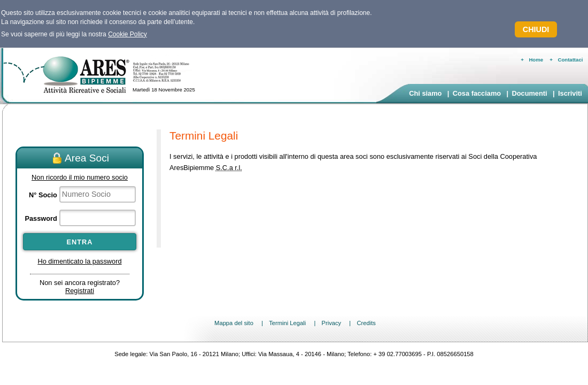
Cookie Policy (127, 34)
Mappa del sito (234, 323)
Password (41, 218)
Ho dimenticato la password (79, 261)
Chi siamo (425, 93)
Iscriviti (570, 93)
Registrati (80, 291)
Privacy (331, 323)
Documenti (529, 93)
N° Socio (43, 195)
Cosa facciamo (477, 93)
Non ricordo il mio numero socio (80, 177)
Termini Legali (287, 323)
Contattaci (571, 60)
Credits (366, 323)
